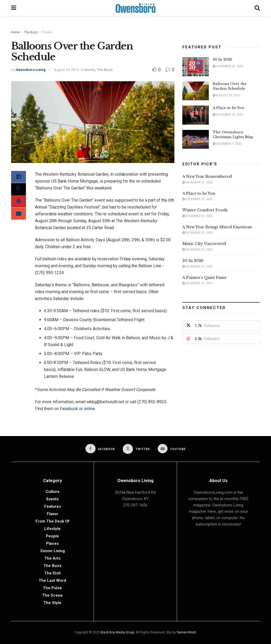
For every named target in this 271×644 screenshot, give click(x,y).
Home (15, 32)
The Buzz (31, 32)
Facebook (69, 409)
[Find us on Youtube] (172, 449)
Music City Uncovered (204, 244)
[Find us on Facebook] (100, 449)
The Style (52, 603)
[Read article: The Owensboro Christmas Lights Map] (196, 139)
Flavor (53, 514)
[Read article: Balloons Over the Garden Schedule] (196, 91)
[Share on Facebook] (19, 177)
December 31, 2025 (228, 66)
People (52, 536)
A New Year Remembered (207, 176)
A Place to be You (229, 108)
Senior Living (53, 551)
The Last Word (52, 580)
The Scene (52, 595)
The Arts (52, 558)
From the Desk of (53, 521)
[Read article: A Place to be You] (196, 115)
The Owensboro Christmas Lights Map (233, 135)
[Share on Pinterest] (19, 203)
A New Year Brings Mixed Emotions (217, 227)
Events (47, 32)
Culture (53, 492)
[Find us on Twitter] (136, 449)
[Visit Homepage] (135, 8)
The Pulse (52, 588)
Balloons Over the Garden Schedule (230, 86)
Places (52, 543)
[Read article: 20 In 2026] (196, 67)
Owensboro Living (31, 70)
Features (53, 506)
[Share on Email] (19, 215)
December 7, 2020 (227, 144)
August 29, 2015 (66, 70)
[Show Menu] (14, 8)
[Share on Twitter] (19, 190)
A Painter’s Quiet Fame (204, 278)
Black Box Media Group (117, 632)
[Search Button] (257, 8)
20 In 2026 (222, 59)
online (89, 409)
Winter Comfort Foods (205, 210)
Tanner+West (186, 632)
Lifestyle (52, 529)
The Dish (53, 573)
